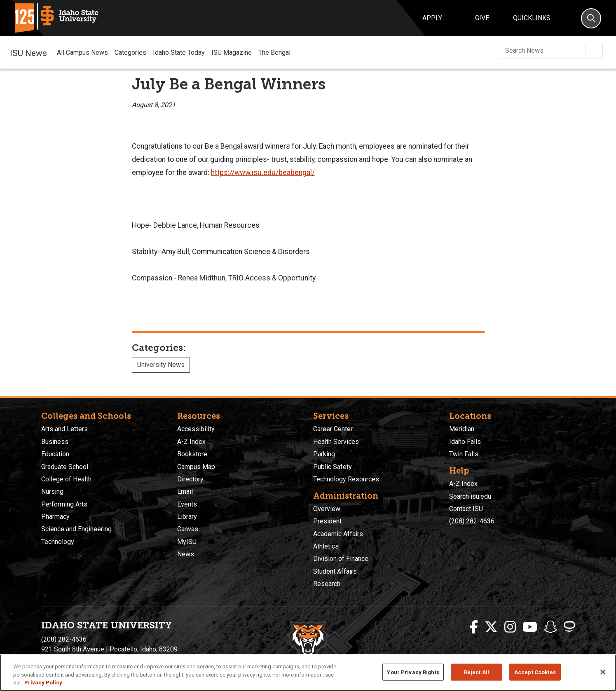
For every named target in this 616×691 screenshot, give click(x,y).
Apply (432, 18)
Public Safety (333, 467)
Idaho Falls (465, 442)
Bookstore (192, 454)
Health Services (336, 442)
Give (482, 18)
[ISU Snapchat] (550, 627)
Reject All (477, 672)
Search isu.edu (470, 496)
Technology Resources (346, 479)
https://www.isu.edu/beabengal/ (263, 173)
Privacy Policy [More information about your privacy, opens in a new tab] (43, 683)
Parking (324, 454)
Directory (190, 479)
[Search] (591, 18)
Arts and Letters (64, 429)
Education (55, 454)
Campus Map (196, 467)
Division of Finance (341, 559)
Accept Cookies (535, 672)
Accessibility (196, 429)
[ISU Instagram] (510, 627)
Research (327, 584)
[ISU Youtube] (530, 627)
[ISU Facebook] (474, 627)
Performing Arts (64, 504)
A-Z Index (191, 442)
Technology (58, 542)
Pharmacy (55, 517)
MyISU (187, 542)
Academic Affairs (338, 534)
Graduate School (65, 467)
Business (55, 442)
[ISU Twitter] (491, 627)
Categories (130, 53)
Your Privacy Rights (413, 672)
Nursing (52, 491)
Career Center (333, 429)
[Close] (603, 672)
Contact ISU (466, 509)
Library (187, 517)
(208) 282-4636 (472, 521)
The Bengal (274, 53)
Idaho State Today (179, 53)
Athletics (326, 546)
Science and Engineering (76, 529)
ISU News (28, 52)
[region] (308, 673)
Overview (327, 509)
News (186, 554)
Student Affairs (335, 571)
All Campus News (82, 53)
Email (185, 491)
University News (161, 365)
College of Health (66, 479)
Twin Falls (464, 454)
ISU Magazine (232, 53)
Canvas (188, 529)
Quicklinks (532, 18)
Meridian (462, 429)
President (327, 521)
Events (187, 504)
